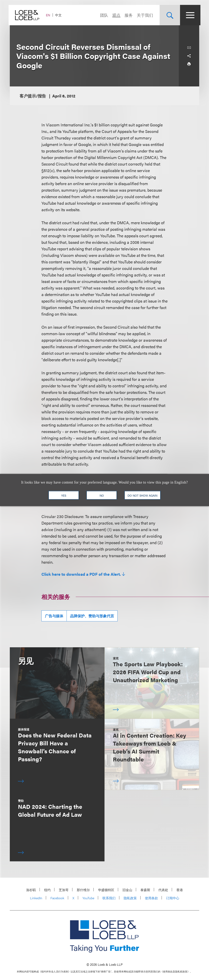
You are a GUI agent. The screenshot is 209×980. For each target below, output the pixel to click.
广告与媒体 (54, 616)
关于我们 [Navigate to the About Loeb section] (144, 15)
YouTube (88, 898)
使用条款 (151, 898)
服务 (127, 15)
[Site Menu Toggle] (189, 15)
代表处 (163, 890)
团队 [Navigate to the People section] (103, 15)
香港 (180, 890)
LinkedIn (36, 898)
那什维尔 (83, 890)
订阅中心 (173, 898)
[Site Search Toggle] (169, 15)
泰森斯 (145, 890)
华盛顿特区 (106, 890)
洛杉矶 (31, 890)
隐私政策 (130, 898)
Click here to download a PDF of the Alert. (81, 574)
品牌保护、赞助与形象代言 (92, 616)
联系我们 (109, 898)
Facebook (57, 898)
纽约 (47, 890)
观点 (115, 15)
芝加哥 (64, 890)
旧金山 (127, 890)
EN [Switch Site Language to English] (49, 15)
